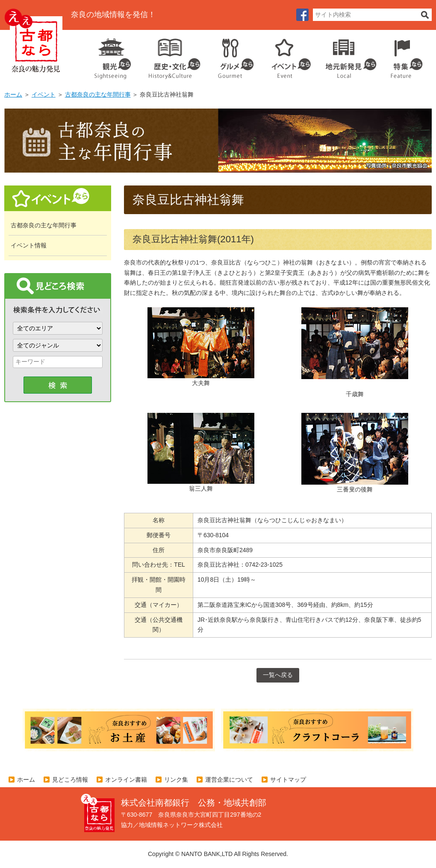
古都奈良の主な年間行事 (98, 94)
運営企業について (229, 780)
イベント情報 (29, 245)
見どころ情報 (70, 780)
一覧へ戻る (278, 675)
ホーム (13, 94)
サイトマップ (288, 780)
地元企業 (346, 56)
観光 (112, 56)
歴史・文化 (171, 56)
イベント (286, 56)
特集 (405, 56)
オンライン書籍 (126, 780)
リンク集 (176, 780)
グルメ (229, 56)
